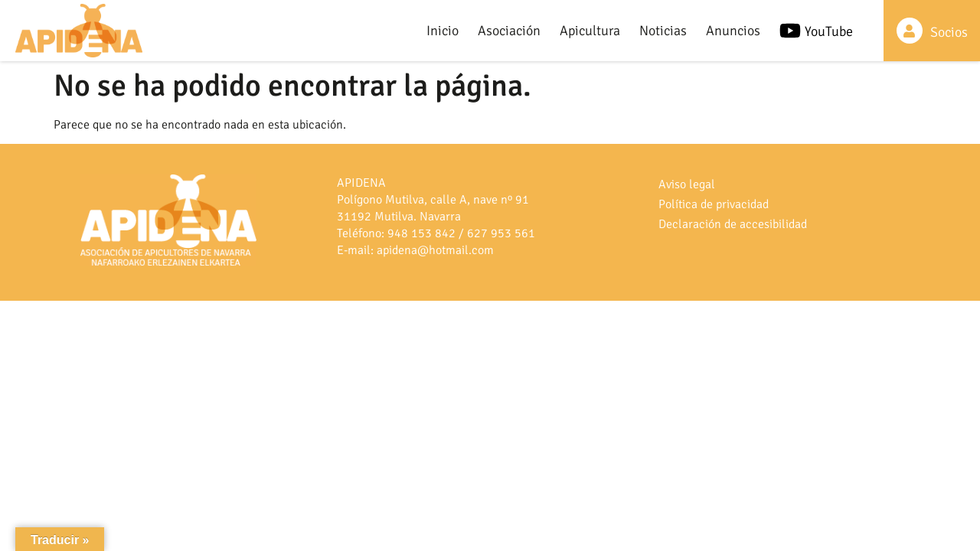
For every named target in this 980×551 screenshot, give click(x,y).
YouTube (829, 31)
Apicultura (590, 31)
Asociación (509, 31)
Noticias (663, 31)
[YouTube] (790, 31)
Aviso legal (687, 184)
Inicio (443, 31)
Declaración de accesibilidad (733, 224)
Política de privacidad (714, 204)
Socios (949, 32)
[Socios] (910, 31)
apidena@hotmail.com (435, 250)
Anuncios (733, 31)
